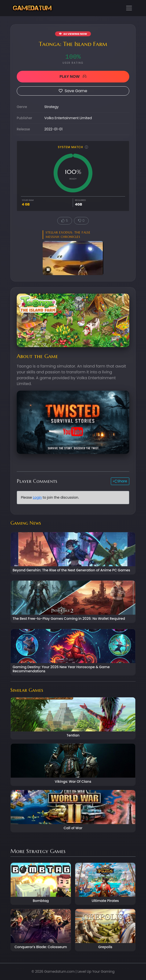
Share (120, 481)
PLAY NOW (73, 76)
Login (37, 497)
